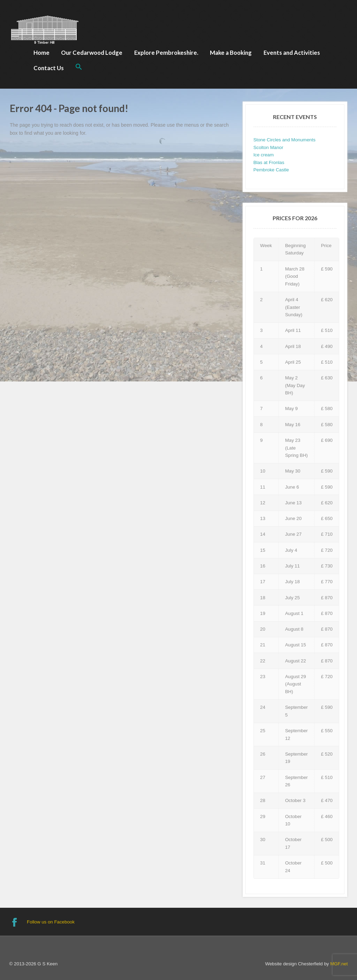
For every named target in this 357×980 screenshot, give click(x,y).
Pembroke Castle (271, 170)
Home (41, 53)
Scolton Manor (268, 147)
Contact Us (49, 68)
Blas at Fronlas (269, 162)
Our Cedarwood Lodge (92, 53)
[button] (79, 68)
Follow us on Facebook (51, 922)
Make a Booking (231, 53)
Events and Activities (292, 53)
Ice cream (264, 155)
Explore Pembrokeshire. (166, 53)
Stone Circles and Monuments (284, 140)
